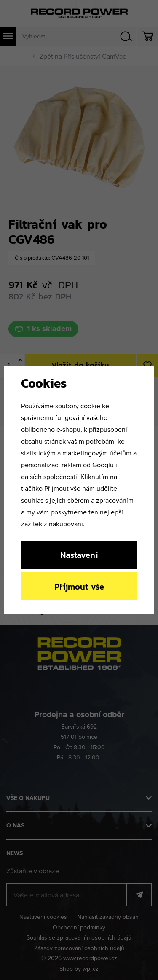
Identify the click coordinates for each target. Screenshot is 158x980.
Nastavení (79, 555)
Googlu (103, 465)
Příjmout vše (79, 586)
